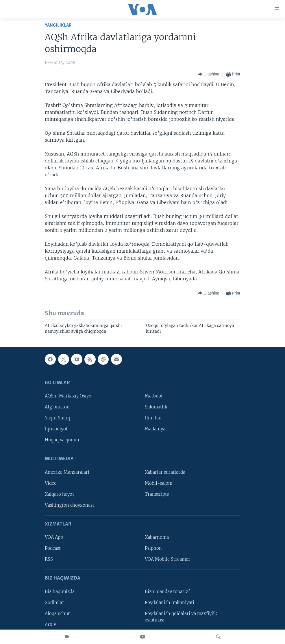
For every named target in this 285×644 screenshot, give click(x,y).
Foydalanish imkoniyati (170, 603)
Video (51, 483)
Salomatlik (156, 407)
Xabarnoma (157, 537)
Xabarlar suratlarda (165, 472)
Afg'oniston (57, 407)
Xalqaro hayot (59, 494)
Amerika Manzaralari (67, 472)
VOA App (54, 537)
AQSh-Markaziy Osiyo (68, 396)
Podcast (53, 548)
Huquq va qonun (62, 440)
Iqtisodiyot (56, 429)
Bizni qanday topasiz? (168, 592)
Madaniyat (156, 429)
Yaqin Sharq (58, 418)
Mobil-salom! (159, 483)
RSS (49, 559)
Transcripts (157, 494)
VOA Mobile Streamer (168, 559)
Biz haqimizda (60, 592)
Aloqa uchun (58, 614)
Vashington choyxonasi (69, 505)
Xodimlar (54, 603)
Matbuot (154, 396)
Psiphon (153, 548)
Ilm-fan (153, 418)
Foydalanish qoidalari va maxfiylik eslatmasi (181, 617)
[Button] (208, 74)
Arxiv (50, 625)
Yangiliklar (58, 25)
